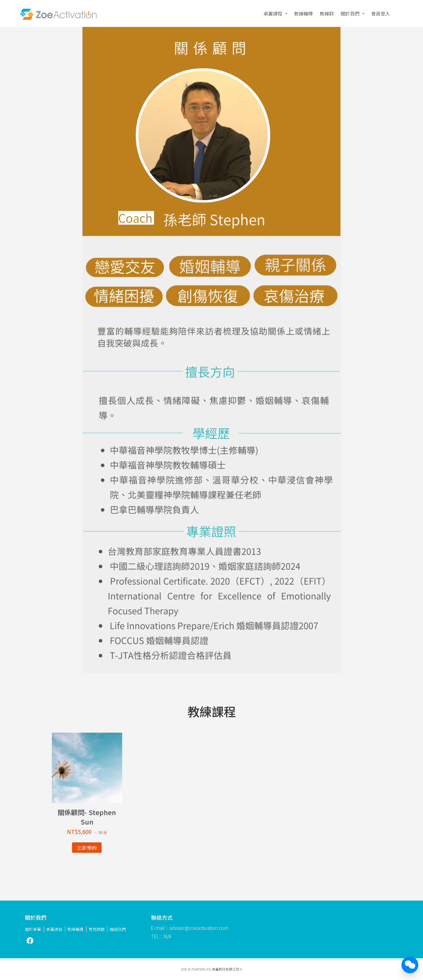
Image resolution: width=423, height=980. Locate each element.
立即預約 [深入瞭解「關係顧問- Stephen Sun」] (87, 848)
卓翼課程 (273, 13)
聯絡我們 (118, 929)
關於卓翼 (33, 929)
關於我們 (350, 13)
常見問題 (97, 929)
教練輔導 (304, 13)
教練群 (327, 13)
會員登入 (381, 13)
